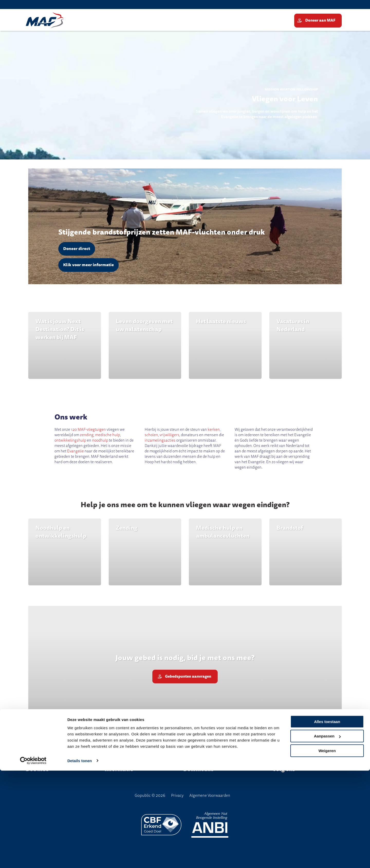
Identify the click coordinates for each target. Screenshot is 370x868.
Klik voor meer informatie (89, 265)
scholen (151, 435)
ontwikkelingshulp (70, 440)
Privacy (177, 795)
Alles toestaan (327, 819)
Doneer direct (77, 249)
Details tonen (80, 858)
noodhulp (100, 440)
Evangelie (76, 451)
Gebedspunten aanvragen (188, 678)
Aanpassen (327, 833)
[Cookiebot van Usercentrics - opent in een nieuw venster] (33, 858)
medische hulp (108, 435)
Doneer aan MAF (321, 21)
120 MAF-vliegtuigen (88, 429)
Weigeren (327, 848)
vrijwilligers (169, 435)
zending (87, 435)
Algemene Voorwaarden (210, 795)
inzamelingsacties (160, 440)
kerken (214, 429)
